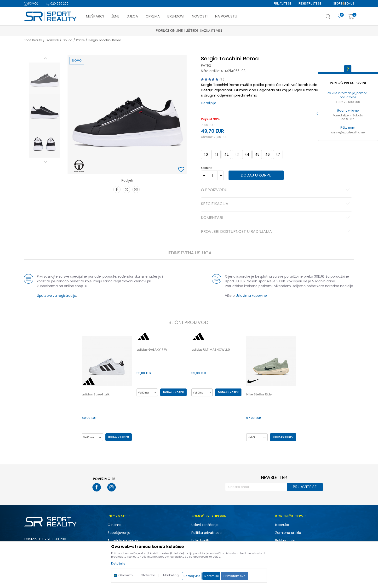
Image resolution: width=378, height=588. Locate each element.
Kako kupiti (200, 541)
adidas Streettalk (96, 394)
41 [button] (216, 154)
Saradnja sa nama (123, 541)
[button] (333, 18)
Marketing (171, 575)
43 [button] (237, 154)
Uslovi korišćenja (205, 525)
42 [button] (226, 154)
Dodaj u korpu (256, 175)
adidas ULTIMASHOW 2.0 (211, 350)
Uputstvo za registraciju (57, 296)
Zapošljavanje (119, 533)
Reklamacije (285, 541)
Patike (80, 40)
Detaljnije (209, 103)
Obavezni (126, 575)
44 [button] (247, 154)
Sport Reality (33, 40)
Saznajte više (211, 31)
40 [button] (206, 154)
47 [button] (278, 154)
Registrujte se (310, 3)
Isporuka (282, 525)
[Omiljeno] (340, 16)
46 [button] (267, 154)
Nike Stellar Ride (259, 394)
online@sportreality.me (348, 132)
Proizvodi (52, 40)
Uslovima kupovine (251, 296)
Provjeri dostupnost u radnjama (276, 232)
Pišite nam (348, 128)
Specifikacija (276, 204)
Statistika (148, 575)
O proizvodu (276, 190)
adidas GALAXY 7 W (152, 350)
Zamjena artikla (288, 533)
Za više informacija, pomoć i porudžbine (348, 95)
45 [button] (257, 154)
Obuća (67, 40)
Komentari (276, 218)
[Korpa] (351, 17)
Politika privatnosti (206, 533)
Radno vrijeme (348, 111)
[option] (44, 78)
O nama (115, 525)
